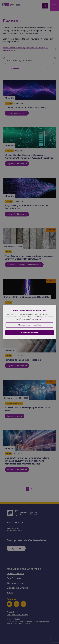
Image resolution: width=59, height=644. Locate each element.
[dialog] (29, 322)
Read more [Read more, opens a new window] (39, 319)
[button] (29, 325)
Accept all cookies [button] (29, 333)
